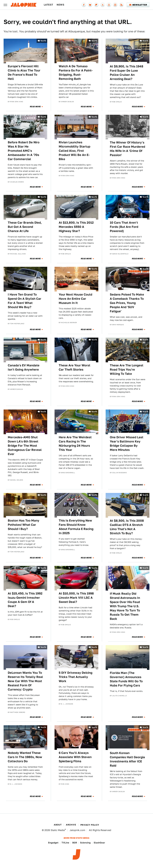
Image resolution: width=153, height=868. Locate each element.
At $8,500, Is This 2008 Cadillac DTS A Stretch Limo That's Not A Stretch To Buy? (127, 527)
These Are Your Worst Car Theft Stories (74, 367)
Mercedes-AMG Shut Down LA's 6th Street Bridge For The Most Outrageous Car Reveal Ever (25, 446)
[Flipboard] (96, 5)
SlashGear (99, 843)
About (58, 825)
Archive (71, 825)
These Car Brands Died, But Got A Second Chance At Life (25, 227)
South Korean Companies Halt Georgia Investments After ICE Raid (127, 759)
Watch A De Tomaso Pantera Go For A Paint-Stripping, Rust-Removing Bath (76, 72)
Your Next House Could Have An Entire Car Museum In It (75, 299)
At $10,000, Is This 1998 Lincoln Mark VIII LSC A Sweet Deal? (76, 598)
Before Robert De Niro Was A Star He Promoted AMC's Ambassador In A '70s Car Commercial (24, 151)
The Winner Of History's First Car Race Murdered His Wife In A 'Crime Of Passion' (127, 149)
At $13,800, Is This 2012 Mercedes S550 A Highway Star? (76, 227)
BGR (75, 843)
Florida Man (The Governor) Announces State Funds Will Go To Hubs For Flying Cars (126, 679)
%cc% (43, 41)
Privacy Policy (90, 825)
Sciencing (85, 843)
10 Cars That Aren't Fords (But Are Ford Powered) (124, 227)
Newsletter (138, 5)
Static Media (58, 830)
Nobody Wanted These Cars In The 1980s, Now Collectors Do (25, 757)
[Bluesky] (90, 5)
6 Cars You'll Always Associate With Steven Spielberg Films (75, 757)
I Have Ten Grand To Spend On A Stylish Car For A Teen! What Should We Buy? (25, 301)
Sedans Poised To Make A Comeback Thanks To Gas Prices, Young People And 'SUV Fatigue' (127, 303)
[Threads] (109, 5)
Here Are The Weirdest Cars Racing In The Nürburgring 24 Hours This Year (75, 444)
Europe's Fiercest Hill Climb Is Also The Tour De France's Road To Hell (24, 72)
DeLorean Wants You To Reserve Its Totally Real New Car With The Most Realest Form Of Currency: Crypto (25, 681)
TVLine (65, 843)
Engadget (53, 843)
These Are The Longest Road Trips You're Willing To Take (127, 370)
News (60, 5)
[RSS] (121, 5)
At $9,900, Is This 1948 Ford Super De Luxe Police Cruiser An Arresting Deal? (127, 73)
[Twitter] (103, 5)
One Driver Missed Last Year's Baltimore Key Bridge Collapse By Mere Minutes (127, 444)
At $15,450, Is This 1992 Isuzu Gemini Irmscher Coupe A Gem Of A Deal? (25, 600)
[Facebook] (84, 5)
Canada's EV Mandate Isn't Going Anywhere (24, 367)
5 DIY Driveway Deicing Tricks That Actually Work (76, 677)
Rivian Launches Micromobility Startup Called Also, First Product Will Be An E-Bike (74, 151)
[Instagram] (115, 5)
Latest (48, 5)
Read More (35, 107)
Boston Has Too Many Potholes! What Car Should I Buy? (24, 525)
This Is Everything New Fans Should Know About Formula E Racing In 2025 (76, 527)
